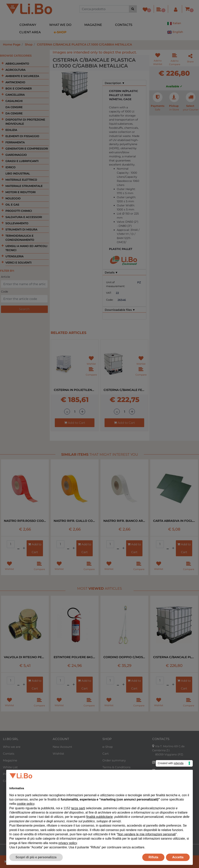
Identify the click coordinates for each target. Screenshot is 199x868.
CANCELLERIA (15, 95)
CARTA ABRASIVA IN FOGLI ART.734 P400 (174, 521)
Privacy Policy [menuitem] (13, 774)
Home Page (12, 44)
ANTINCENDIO (15, 82)
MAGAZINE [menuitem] (93, 25)
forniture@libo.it (167, 798)
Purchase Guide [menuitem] (114, 774)
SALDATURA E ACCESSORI (24, 217)
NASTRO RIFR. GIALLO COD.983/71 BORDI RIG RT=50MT (75, 521)
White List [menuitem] (10, 767)
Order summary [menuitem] (114, 760)
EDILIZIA (11, 130)
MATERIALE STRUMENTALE (24, 186)
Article (5, 277)
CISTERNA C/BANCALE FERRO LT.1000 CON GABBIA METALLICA (124, 390)
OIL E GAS (12, 205)
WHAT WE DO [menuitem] (60, 25)
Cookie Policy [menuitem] (13, 781)
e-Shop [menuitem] (108, 747)
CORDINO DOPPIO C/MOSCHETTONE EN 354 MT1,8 (124, 657)
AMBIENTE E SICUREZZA (22, 76)
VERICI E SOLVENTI (18, 263)
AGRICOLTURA (15, 70)
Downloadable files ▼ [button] (120, 310)
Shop (29, 44)
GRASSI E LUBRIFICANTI (22, 161)
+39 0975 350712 (167, 763)
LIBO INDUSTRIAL (18, 173)
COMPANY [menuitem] (28, 25)
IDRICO (10, 167)
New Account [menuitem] (62, 747)
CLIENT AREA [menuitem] (30, 32)
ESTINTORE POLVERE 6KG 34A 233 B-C (75, 657)
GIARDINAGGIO (16, 155)
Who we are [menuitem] (12, 747)
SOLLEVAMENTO (17, 223)
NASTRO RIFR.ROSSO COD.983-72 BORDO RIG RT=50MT (25, 521)
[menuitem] (60, 32)
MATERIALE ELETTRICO (21, 180)
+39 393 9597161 (167, 779)
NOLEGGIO (13, 198)
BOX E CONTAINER (19, 88)
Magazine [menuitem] (10, 760)
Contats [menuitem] (9, 754)
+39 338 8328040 (168, 771)
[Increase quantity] (82, 412)
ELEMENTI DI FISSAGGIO (22, 136)
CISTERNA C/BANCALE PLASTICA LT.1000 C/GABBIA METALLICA (84, 44)
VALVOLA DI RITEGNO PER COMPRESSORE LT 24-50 (25, 657)
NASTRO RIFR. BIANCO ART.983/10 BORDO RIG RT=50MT (124, 521)
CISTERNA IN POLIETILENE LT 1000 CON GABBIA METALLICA (75, 390)
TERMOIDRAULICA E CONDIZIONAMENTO (20, 238)
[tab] (124, 83)
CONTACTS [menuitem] (124, 25)
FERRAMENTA (15, 142)
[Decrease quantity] (67, 412)
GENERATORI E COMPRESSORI (27, 149)
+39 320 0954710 (168, 791)
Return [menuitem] (107, 781)
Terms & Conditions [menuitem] (116, 767)
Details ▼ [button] (111, 272)
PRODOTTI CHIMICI (19, 211)
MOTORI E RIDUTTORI (21, 192)
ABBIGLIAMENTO (17, 64)
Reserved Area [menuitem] (113, 788)
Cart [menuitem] (106, 754)
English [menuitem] (175, 32)
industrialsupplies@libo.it (173, 783)
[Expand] (3, 63)
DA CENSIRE (14, 107)
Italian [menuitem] (174, 24)
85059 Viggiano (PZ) (169, 754)
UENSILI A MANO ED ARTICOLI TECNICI (26, 248)
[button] (133, 9)
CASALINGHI (14, 101)
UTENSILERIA (14, 256)
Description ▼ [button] (115, 83)
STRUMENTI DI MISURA (21, 229)
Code (4, 292)
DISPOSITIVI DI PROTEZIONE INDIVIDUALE (25, 122)
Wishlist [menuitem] (58, 754)
